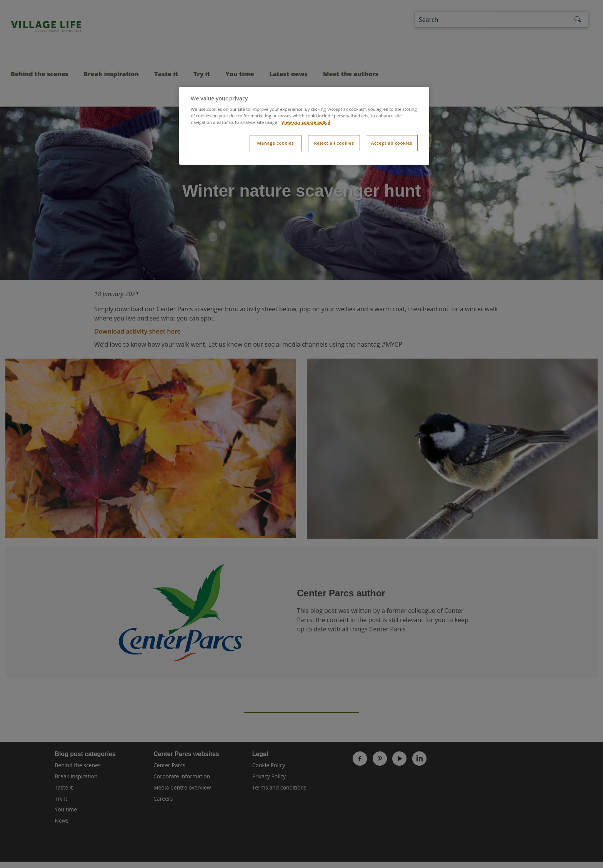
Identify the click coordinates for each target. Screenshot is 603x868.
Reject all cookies (334, 143)
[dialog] (304, 126)
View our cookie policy (306, 122)
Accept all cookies (392, 143)
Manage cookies (275, 143)
